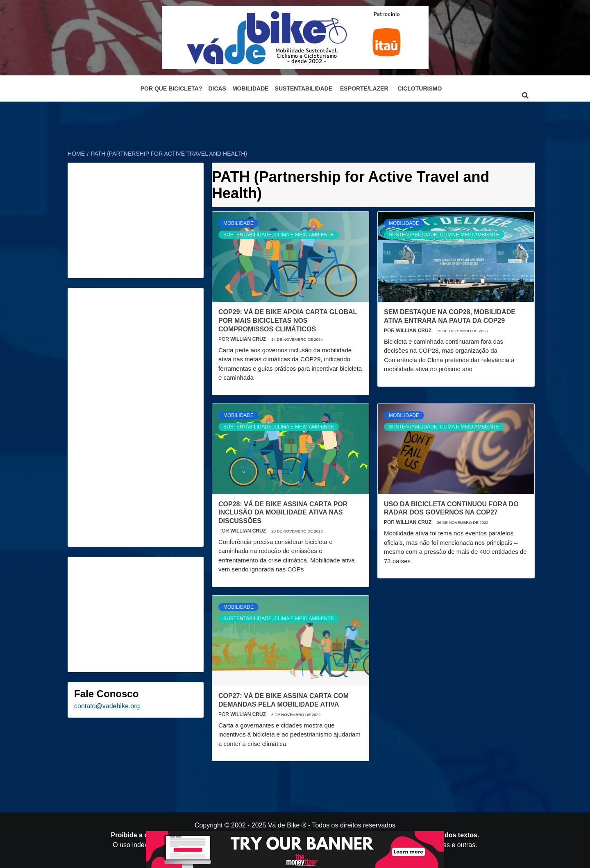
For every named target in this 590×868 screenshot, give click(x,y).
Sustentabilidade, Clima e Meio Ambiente (279, 235)
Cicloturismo (420, 88)
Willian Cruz (249, 339)
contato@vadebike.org (107, 706)
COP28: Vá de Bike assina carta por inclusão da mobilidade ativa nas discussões (283, 513)
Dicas (217, 88)
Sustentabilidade (304, 88)
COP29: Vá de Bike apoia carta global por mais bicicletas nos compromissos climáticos (288, 321)
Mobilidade (251, 88)
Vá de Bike (284, 825)
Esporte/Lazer (364, 88)
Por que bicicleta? (171, 88)
